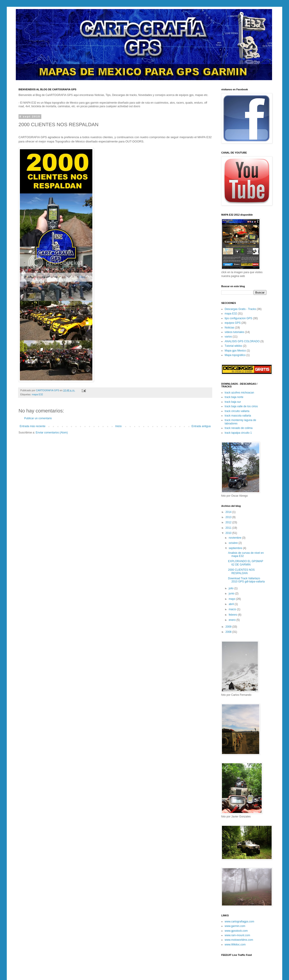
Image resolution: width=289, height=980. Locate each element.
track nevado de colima (239, 428)
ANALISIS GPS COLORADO (242, 341)
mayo (232, 599)
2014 (229, 512)
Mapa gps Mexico (235, 351)
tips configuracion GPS (238, 318)
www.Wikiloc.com (235, 945)
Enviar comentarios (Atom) (52, 433)
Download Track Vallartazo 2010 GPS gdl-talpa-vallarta (246, 580)
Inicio (119, 426)
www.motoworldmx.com (239, 940)
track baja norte (234, 397)
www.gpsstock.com (236, 931)
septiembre (236, 548)
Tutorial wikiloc (233, 346)
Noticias (230, 328)
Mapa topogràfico (235, 355)
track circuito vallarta (237, 411)
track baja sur (233, 402)
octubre (234, 543)
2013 (229, 517)
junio (232, 594)
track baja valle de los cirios (241, 406)
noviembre (235, 538)
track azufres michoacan (239, 393)
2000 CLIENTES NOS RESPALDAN (241, 571)
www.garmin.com (235, 926)
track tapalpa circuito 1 (238, 433)
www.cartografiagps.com (239, 922)
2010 (229, 533)
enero (233, 620)
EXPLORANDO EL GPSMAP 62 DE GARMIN (246, 563)
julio (232, 588)
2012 (229, 522)
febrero (233, 615)
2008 (229, 632)
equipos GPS (233, 323)
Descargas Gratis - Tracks (240, 309)
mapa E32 (37, 394)
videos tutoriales (234, 332)
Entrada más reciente (33, 426)
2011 (229, 528)
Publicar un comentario (38, 418)
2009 (229, 627)
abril (232, 604)
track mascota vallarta (238, 416)
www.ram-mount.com (237, 935)
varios (228, 337)
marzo (233, 609)
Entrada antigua (201, 426)
